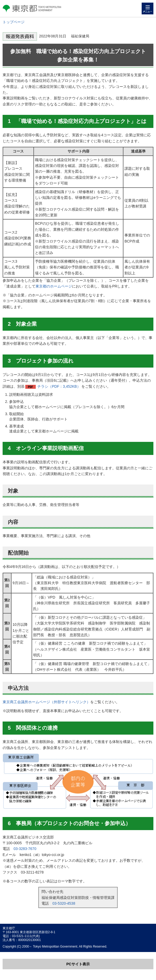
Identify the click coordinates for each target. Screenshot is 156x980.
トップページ (14, 22)
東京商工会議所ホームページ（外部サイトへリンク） (46, 702)
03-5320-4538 (64, 903)
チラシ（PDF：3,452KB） (59, 386)
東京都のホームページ (54, 286)
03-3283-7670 (25, 849)
